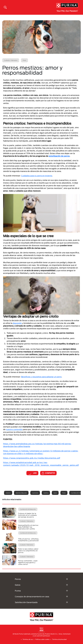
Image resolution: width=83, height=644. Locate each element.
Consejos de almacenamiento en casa (32, 597)
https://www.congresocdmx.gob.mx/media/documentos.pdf (32, 458)
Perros (18, 579)
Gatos (18, 585)
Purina (18, 591)
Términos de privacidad (59, 639)
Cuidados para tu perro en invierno (37, 176)
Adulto (8, 493)
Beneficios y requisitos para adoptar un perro (41, 377)
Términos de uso (28, 639)
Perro (64, 493)
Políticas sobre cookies (42, 639)
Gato (55, 493)
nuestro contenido (14, 429)
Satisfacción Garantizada (26, 602)
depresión (17, 323)
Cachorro (35, 493)
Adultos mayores (21, 493)
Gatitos (46, 493)
